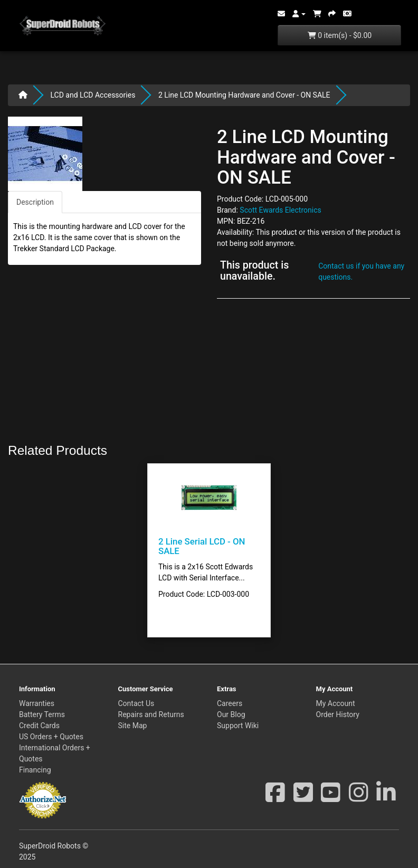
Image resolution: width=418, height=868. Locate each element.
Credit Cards (39, 726)
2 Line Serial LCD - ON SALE (202, 546)
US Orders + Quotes (51, 737)
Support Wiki (238, 726)
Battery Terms (42, 714)
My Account (336, 703)
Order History (338, 714)
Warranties (37, 703)
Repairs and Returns (151, 714)
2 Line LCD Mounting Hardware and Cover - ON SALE (244, 95)
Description (35, 202)
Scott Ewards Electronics (280, 210)
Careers (230, 703)
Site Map (133, 726)
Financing (35, 770)
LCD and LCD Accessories (93, 95)
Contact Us (136, 703)
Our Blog (231, 714)
